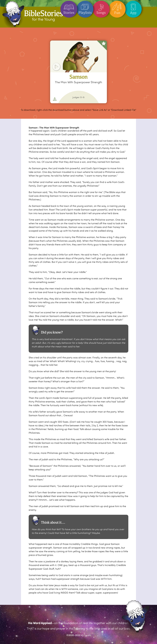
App (133, 8)
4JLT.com (86, 635)
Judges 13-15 (78, 97)
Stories (69, 8)
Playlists (85, 8)
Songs (101, 8)
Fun (117, 8)
